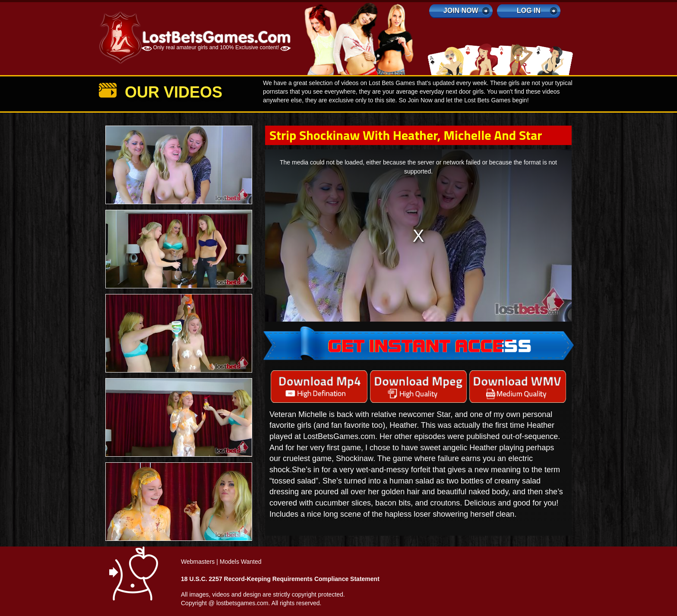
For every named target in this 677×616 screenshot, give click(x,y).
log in (529, 11)
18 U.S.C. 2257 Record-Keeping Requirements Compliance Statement (280, 579)
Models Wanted (241, 562)
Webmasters (198, 562)
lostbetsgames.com (242, 603)
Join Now (461, 11)
